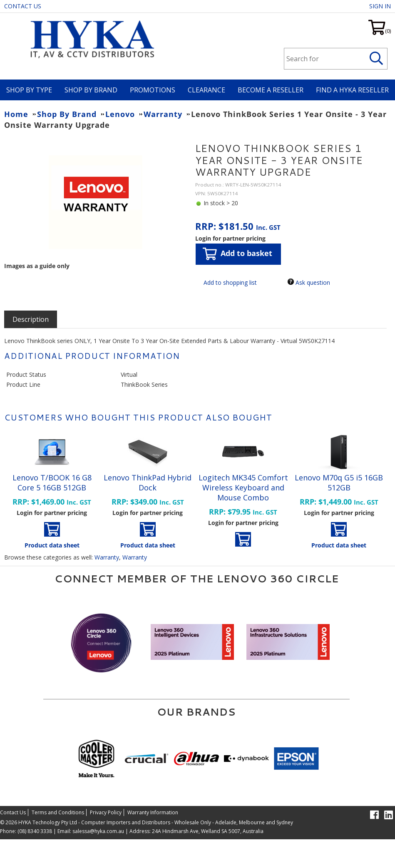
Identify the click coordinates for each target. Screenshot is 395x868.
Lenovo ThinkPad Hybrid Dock (148, 482)
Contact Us (23, 6)
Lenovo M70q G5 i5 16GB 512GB (339, 482)
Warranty (107, 557)
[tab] (31, 319)
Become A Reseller (271, 90)
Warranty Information (153, 812)
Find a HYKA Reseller (352, 90)
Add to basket (237, 254)
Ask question (313, 282)
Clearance (206, 90)
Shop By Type (29, 90)
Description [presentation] (31, 319)
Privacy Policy (106, 812)
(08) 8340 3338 (35, 831)
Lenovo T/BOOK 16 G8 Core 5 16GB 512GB (52, 482)
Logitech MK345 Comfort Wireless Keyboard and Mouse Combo (243, 487)
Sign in (380, 6)
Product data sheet (52, 545)
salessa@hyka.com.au (98, 831)
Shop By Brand (91, 90)
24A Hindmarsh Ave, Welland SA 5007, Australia (207, 831)
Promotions (153, 90)
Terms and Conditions (58, 812)
